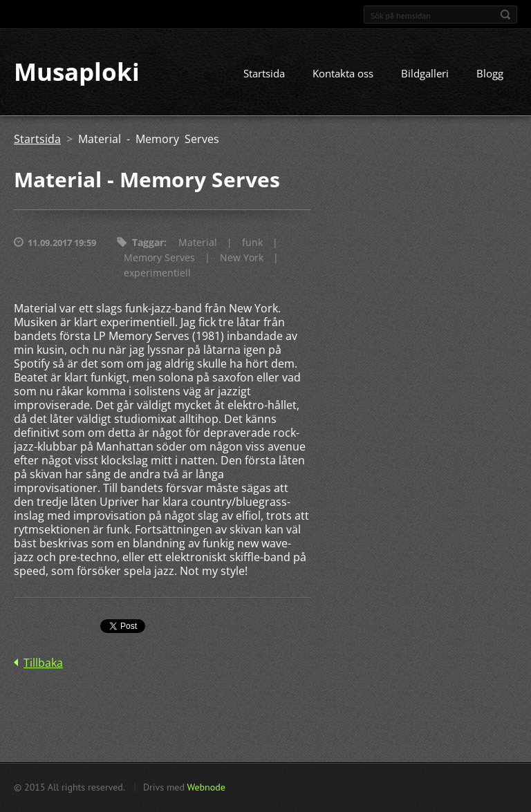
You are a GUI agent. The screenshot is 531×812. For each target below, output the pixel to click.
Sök (505, 15)
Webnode (206, 787)
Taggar (148, 243)
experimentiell (157, 273)
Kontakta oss (343, 74)
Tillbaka (43, 663)
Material (198, 243)
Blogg (490, 74)
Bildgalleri (425, 74)
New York (242, 258)
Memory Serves (159, 258)
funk (252, 243)
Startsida (264, 74)
